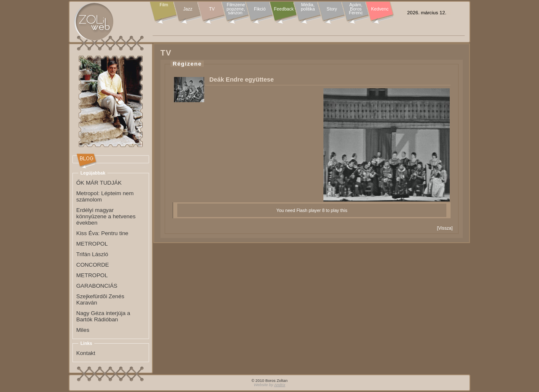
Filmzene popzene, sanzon (236, 9)
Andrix (280, 385)
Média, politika (308, 7)
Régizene (187, 64)
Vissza (445, 228)
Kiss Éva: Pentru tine (102, 233)
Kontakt (86, 353)
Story (332, 9)
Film (164, 5)
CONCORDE (93, 265)
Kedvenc (380, 9)
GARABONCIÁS (97, 286)
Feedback (284, 9)
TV (212, 9)
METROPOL (92, 244)
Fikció (260, 9)
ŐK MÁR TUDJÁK (99, 183)
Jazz (188, 9)
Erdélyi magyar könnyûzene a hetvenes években (106, 216)
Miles (83, 330)
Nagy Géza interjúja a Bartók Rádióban (103, 316)
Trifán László (92, 254)
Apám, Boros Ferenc (356, 9)
